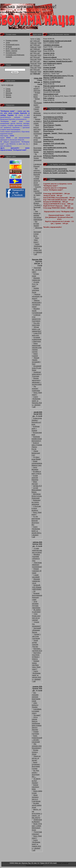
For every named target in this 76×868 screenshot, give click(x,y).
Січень (8, 89)
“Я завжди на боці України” (36, 781)
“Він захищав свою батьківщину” (37, 746)
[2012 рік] (34, 55)
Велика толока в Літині (35, 752)
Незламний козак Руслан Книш (37, 368)
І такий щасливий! (36, 576)
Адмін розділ (48, 865)
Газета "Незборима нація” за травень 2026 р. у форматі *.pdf (36, 845)
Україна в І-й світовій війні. (54, 139)
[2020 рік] (37, 65)
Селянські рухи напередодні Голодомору (36, 318)
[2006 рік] (34, 47)
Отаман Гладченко (35, 733)
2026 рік (10, 85)
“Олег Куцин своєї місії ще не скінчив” (36, 617)
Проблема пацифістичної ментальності (37, 439)
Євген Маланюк (35, 468)
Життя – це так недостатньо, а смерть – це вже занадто (37, 813)
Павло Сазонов (35, 355)
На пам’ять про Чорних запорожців (38, 157)
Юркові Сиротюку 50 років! (37, 571)
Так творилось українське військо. (56, 152)
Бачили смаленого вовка (35, 787)
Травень (9, 97)
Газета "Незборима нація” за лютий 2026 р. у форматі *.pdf (37, 532)
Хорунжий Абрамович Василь (36, 630)
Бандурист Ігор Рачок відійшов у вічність (37, 656)
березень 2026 (37, 259)
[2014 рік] (37, 57)
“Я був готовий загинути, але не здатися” (37, 181)
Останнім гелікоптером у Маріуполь (37, 339)
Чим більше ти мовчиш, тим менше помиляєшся (38, 215)
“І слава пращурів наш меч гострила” (37, 550)
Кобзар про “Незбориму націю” (38, 102)
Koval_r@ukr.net (63, 863)
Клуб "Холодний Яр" (13, 49)
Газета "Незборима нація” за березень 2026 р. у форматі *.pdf (37, 402)
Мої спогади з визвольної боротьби (37, 171)
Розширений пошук (13, 44)
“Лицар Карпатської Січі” (36, 453)
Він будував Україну (36, 224)
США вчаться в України (35, 705)
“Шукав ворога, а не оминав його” (37, 329)
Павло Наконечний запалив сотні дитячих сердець (37, 347)
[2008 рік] (37, 49)
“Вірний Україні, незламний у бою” (36, 361)
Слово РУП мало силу (37, 334)
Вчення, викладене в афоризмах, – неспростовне (37, 381)
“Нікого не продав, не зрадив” (36, 758)
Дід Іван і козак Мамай (36, 458)
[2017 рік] (37, 61)
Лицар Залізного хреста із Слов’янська (36, 798)
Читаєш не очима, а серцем (37, 121)
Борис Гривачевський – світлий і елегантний (37, 739)
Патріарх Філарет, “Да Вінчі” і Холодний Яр (38, 205)
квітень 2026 (38, 542)
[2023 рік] (37, 69)
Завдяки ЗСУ (37, 486)
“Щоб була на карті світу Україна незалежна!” (38, 129)
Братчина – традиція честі (37, 650)
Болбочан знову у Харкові (36, 428)
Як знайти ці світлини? (36, 611)
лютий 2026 (38, 412)
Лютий (8, 91)
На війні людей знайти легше (37, 805)
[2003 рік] (34, 43)
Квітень (8, 95)
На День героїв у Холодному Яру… (36, 773)
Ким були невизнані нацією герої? (56, 121)
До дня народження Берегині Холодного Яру (36, 521)
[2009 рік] (34, 51)
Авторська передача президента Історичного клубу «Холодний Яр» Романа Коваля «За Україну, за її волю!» (59, 171)
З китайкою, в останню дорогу (37, 711)
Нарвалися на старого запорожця (36, 502)
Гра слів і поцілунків (36, 324)
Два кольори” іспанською (36, 388)
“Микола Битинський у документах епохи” (37, 303)
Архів (8, 42)
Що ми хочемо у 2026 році (37, 88)
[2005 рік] (37, 45)
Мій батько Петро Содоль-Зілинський (37, 496)
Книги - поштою (11, 51)
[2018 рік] (34, 63)
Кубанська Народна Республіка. (55, 156)
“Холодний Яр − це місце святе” (37, 270)
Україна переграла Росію (36, 290)
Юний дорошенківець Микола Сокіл (37, 463)
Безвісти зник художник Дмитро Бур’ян (37, 446)
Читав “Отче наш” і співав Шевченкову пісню (37, 827)
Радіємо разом (35, 275)
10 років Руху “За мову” (36, 284)
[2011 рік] (37, 53)
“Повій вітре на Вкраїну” (37, 821)
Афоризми (39, 228)
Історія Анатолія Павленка (35, 478)
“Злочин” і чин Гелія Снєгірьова (36, 636)
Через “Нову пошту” (36, 240)
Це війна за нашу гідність (36, 472)
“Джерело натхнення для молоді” (37, 296)
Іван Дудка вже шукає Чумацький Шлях (37, 140)
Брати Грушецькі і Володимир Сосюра (36, 765)
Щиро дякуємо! (35, 483)
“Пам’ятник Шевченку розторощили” (37, 565)
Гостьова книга (11, 53)
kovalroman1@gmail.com (35, 865)
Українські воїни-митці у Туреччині (37, 374)
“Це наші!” (37, 715)
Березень (9, 93)
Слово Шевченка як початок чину (37, 114)
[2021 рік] (34, 67)
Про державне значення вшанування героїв (36, 697)
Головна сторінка (12, 40)
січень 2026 (38, 78)
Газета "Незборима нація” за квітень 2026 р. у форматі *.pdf (37, 676)
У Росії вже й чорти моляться (36, 508)
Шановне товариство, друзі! (36, 581)
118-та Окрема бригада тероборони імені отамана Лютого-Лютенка (37, 723)
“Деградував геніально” (37, 833)
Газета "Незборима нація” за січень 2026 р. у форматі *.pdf (38, 249)
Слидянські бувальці (38, 165)
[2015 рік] (34, 59)
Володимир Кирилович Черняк (38, 150)
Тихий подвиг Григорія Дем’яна (35, 643)
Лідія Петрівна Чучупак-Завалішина (36, 605)
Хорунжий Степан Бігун (37, 234)
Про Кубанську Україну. (52, 125)
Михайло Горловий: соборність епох (36, 557)
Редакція (9, 47)
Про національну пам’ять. (53, 129)
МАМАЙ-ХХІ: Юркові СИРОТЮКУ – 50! (37, 588)
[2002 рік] (37, 41)
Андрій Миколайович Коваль (36, 490)
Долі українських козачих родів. (55, 148)
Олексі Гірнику (37, 108)
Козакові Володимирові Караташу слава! (37, 596)
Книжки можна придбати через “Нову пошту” (36, 665)
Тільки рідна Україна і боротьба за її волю (37, 421)
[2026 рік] (37, 74)
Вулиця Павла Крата (37, 95)
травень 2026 (37, 686)
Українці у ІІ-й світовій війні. (54, 143)
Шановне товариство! (36, 279)
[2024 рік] (34, 72)
